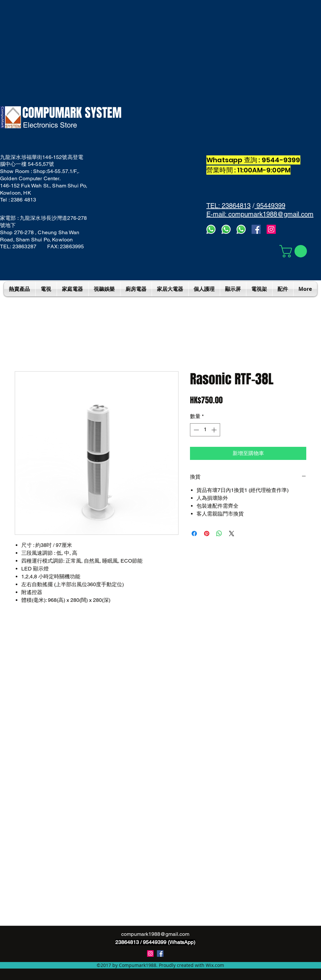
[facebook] (256, 229)
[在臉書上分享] (194, 534)
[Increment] (215, 430)
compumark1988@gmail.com (155, 934)
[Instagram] (271, 229)
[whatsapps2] (226, 229)
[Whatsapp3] (211, 229)
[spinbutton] (205, 430)
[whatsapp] (241, 229)
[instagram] (150, 954)
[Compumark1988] (160, 954)
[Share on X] (232, 534)
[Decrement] (196, 430)
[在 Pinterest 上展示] (207, 534)
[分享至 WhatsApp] (219, 534)
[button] (295, 251)
